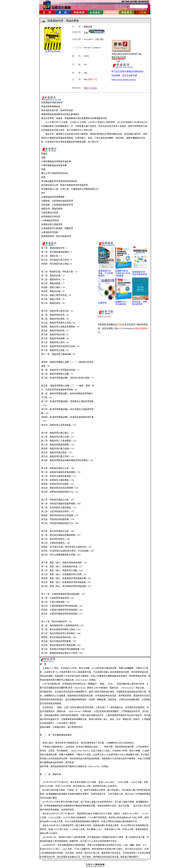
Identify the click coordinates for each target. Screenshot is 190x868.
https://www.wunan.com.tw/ (124, 79)
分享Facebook (53, 51)
